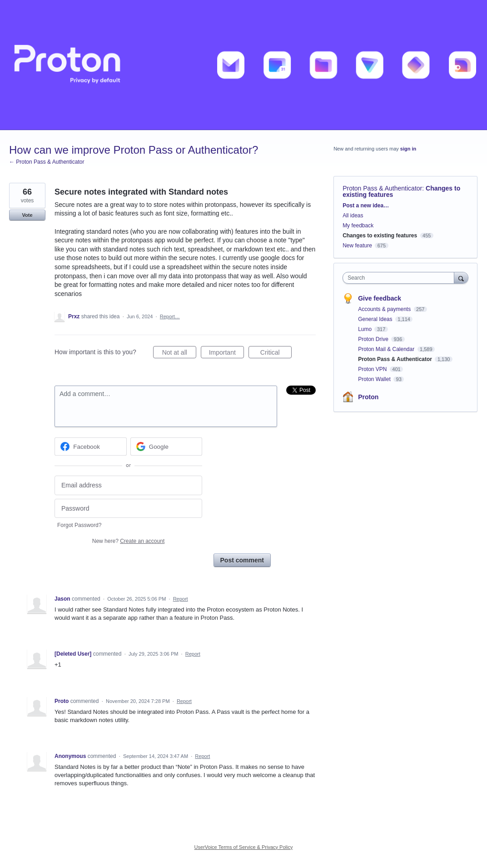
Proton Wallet (375, 379)
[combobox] (400, 278)
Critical (276, 354)
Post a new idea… (366, 206)
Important (226, 354)
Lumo (365, 329)
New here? (128, 541)
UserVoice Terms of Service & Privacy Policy (244, 847)
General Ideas (376, 319)
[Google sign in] (166, 447)
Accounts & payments (385, 309)
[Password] (128, 509)
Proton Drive (374, 339)
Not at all (179, 354)
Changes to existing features (380, 236)
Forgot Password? (79, 525)
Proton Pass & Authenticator (382, 188)
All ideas (353, 216)
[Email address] (128, 485)
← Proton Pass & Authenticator (47, 162)
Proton (368, 397)
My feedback (358, 226)
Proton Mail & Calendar (387, 349)
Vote (27, 215)
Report (181, 599)
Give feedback (380, 298)
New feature (357, 246)
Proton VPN (373, 369)
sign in (408, 149)
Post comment (242, 560)
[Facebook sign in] (91, 447)
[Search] (461, 278)
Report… (170, 316)
